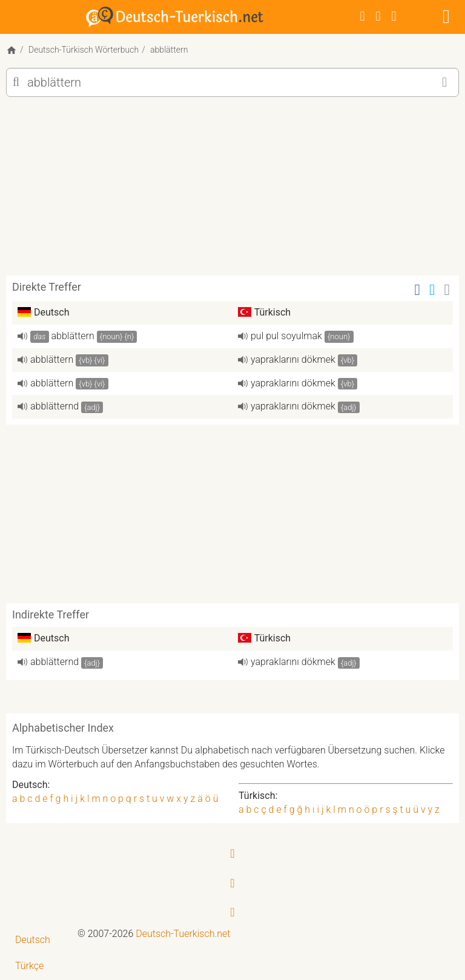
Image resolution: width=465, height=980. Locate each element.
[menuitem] (39, 940)
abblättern (73, 336)
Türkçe (29, 966)
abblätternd (54, 406)
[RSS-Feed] (394, 16)
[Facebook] (363, 16)
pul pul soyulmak (286, 336)
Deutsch (33, 940)
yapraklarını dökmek (293, 359)
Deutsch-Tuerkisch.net (183, 934)
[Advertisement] (232, 191)
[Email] (447, 290)
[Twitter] (378, 16)
